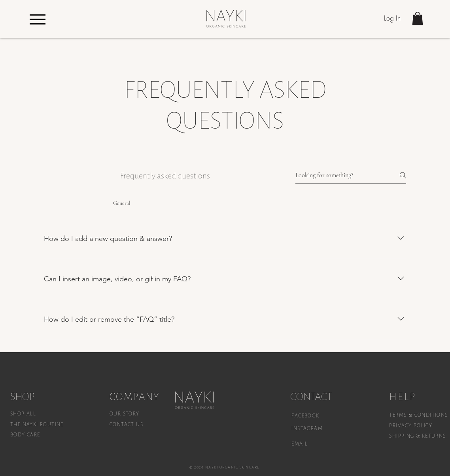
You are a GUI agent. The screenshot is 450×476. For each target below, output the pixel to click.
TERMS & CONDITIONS (418, 415)
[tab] (73, 203)
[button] (418, 18)
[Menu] (37, 19)
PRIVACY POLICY (411, 426)
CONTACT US (126, 425)
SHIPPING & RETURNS (417, 436)
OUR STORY (125, 414)
